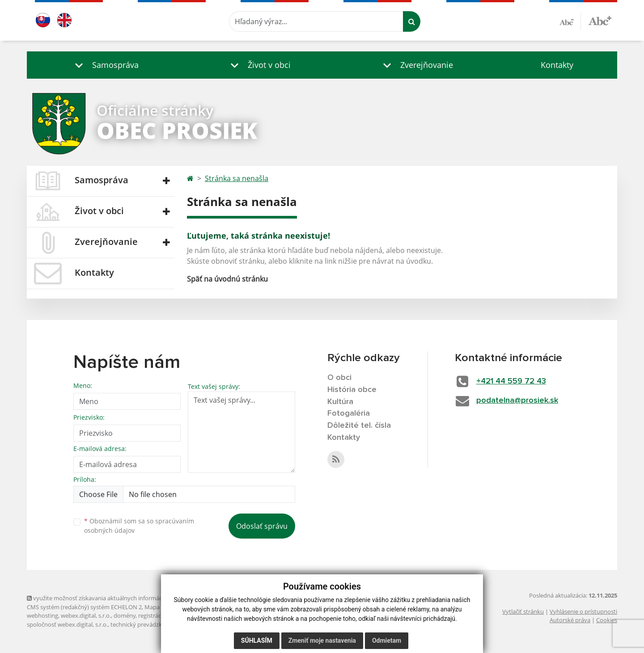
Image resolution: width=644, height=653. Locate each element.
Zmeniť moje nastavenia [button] (322, 640)
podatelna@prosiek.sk (517, 400)
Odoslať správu (262, 526)
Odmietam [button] (387, 640)
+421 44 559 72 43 (511, 381)
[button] (105, 65)
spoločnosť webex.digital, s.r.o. (67, 624)
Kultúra (340, 402)
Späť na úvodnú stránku (227, 279)
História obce (352, 390)
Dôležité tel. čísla (359, 426)
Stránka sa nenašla (237, 178)
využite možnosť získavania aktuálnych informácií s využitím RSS (115, 598)
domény (125, 615)
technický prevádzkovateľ (144, 624)
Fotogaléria (349, 413)
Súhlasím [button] (257, 640)
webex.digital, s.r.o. (86, 615)
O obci (339, 378)
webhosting (42, 615)
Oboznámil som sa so (139, 526)
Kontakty (557, 65)
